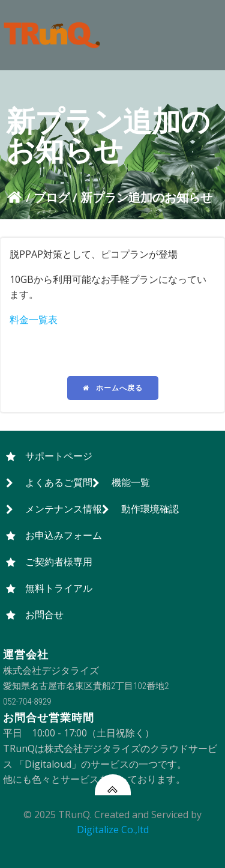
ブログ (52, 197)
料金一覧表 (34, 320)
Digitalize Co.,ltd (113, 830)
